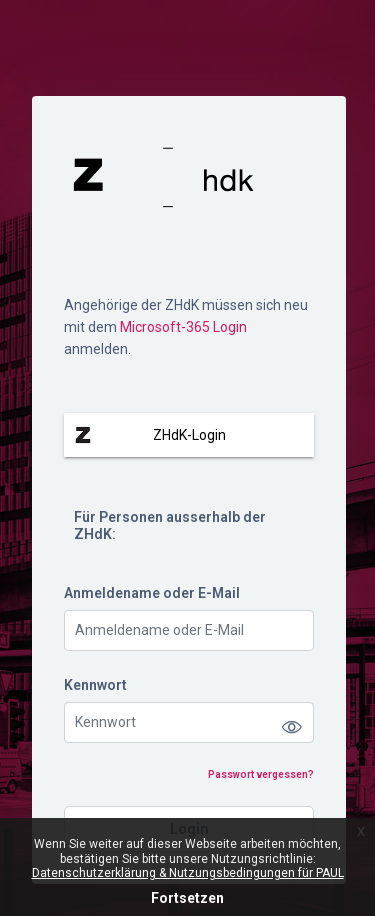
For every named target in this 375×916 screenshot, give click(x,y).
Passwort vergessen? (261, 774)
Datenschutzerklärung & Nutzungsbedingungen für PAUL (188, 873)
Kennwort (95, 685)
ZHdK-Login (189, 435)
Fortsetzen (187, 898)
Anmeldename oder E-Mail (152, 593)
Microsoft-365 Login (183, 327)
